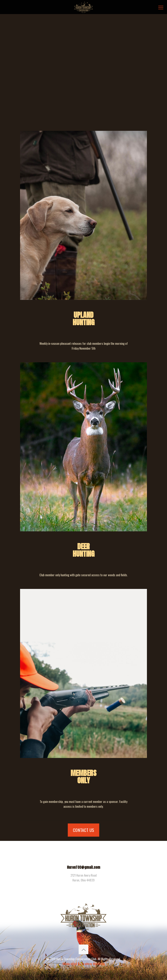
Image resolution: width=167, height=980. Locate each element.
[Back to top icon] (83, 949)
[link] (83, 673)
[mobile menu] (161, 7)
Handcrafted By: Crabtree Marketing (84, 964)
